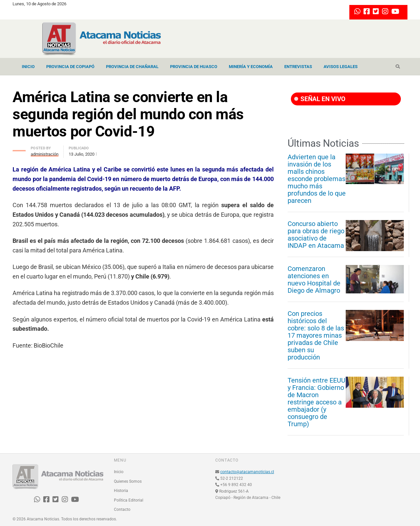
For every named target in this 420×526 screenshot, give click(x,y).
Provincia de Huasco (194, 67)
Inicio (28, 67)
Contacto (122, 509)
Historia (121, 491)
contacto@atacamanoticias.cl (247, 472)
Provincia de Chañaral (132, 67)
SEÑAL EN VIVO (320, 99)
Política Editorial (129, 500)
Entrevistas (298, 67)
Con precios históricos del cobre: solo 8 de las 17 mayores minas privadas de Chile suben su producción (316, 335)
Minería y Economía (251, 67)
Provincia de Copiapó (70, 67)
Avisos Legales (341, 67)
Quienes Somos (128, 481)
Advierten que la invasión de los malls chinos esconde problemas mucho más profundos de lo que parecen (317, 179)
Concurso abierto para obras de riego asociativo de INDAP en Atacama (316, 235)
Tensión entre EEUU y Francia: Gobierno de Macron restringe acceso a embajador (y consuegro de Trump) (316, 402)
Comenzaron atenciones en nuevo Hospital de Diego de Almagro (314, 280)
